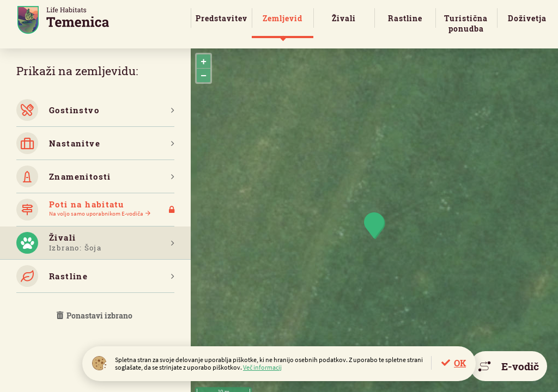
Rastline (405, 18)
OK (460, 363)
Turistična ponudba (466, 23)
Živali (344, 18)
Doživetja (527, 18)
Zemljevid (283, 18)
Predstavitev (222, 18)
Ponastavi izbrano (95, 316)
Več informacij (262, 367)
